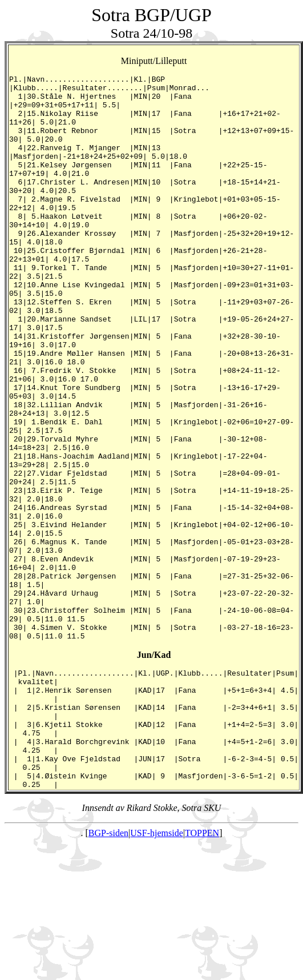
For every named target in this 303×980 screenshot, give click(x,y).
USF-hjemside (156, 970)
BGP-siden (108, 970)
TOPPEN (202, 970)
